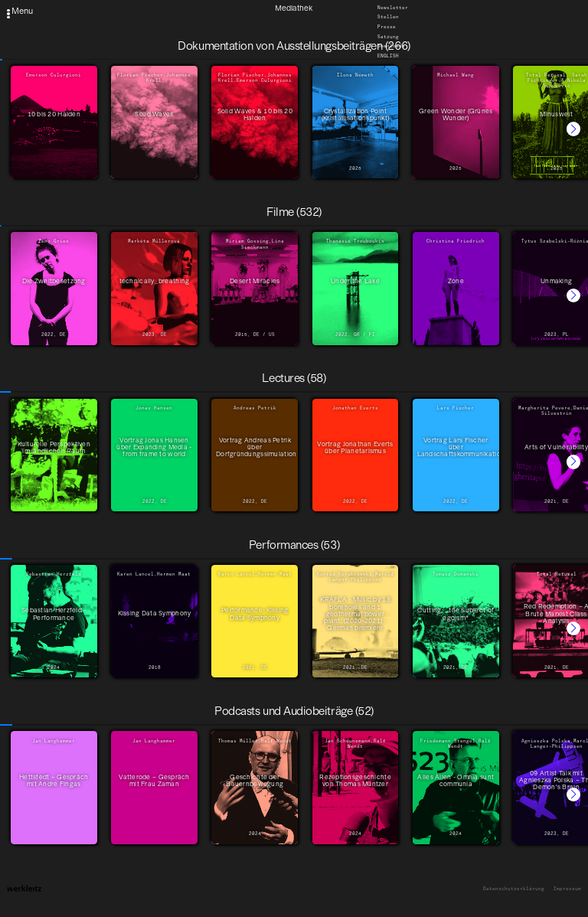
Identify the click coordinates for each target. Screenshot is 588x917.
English (388, 56)
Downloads (391, 47)
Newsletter (393, 8)
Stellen (388, 18)
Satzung (388, 37)
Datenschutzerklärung (514, 889)
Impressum (567, 889)
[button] (573, 129)
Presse (387, 27)
